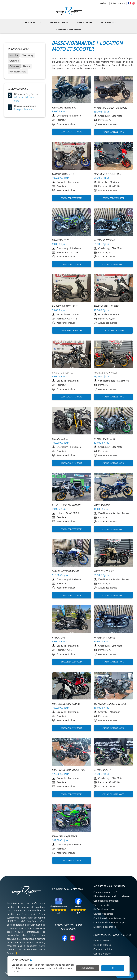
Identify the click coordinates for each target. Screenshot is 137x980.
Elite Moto (76, 116)
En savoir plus (88, 968)
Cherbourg (28, 55)
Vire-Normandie (18, 72)
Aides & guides (84, 23)
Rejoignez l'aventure (24, 109)
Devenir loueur (59, 23)
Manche (14, 55)
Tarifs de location (102, 905)
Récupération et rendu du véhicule (111, 896)
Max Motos (123, 381)
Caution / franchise (103, 914)
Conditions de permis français (109, 918)
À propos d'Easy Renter (69, 30)
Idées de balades (102, 945)
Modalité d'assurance (105, 927)
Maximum (73, 182)
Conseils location (102, 954)
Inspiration (108, 23)
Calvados (14, 66)
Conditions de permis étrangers (110, 923)
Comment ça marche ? (105, 892)
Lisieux (27, 66)
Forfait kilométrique (104, 909)
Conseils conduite (103, 949)
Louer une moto (30, 23)
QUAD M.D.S (72, 513)
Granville (14, 61)
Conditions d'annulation (106, 901)
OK (113, 968)
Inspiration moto (102, 941)
